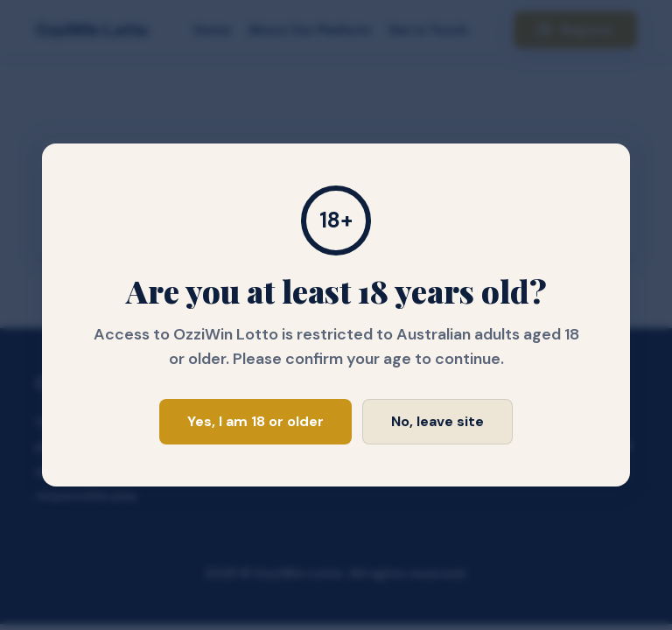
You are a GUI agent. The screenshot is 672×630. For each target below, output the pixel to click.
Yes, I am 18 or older (255, 421)
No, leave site (437, 421)
